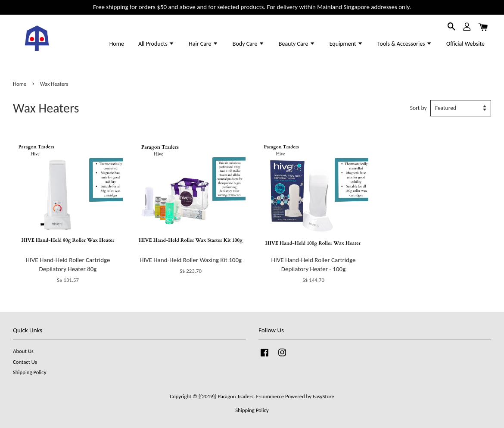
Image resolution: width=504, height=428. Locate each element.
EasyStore (324, 396)
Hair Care (204, 44)
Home (117, 44)
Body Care (249, 44)
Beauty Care (297, 44)
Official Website (465, 44)
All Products (156, 44)
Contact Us (25, 362)
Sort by (418, 108)
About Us (23, 351)
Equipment (346, 44)
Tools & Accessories (405, 44)
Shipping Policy (30, 372)
